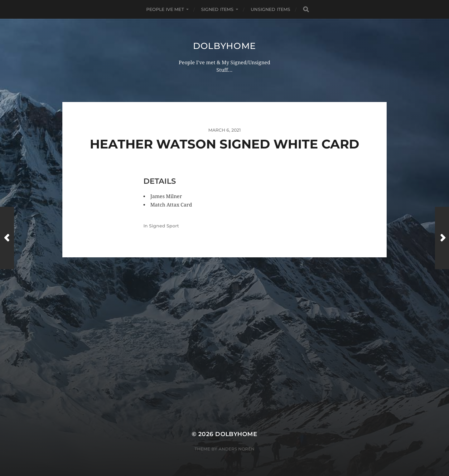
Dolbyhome (224, 46)
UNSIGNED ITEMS (270, 9)
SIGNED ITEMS (217, 9)
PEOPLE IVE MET (165, 9)
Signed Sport (164, 226)
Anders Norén (237, 449)
